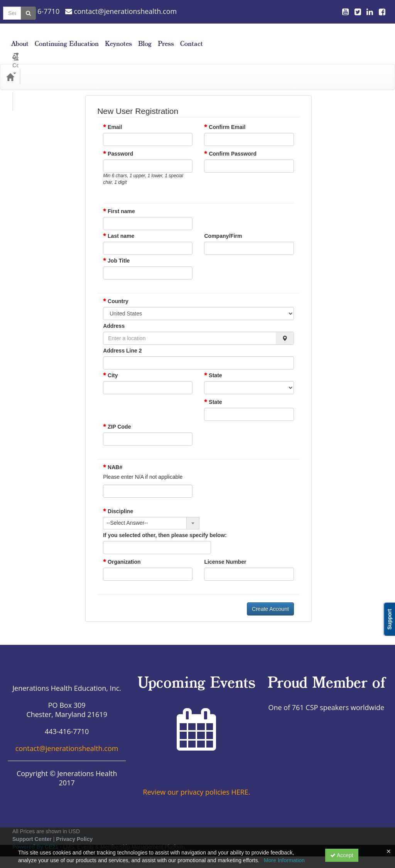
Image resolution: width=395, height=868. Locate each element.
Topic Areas (127, 65)
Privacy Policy (74, 827)
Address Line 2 (122, 339)
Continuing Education (246, 38)
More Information (284, 860)
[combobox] (151, 512)
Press (345, 38)
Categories (43, 65)
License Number (225, 550)
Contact (371, 38)
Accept (342, 855)
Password (120, 142)
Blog (324, 38)
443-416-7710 (34, 11)
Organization (122, 550)
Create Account (270, 597)
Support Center (32, 827)
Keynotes (297, 38)
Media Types (85, 65)
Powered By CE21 (36, 835)
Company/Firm (223, 224)
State (213, 364)
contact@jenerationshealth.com (121, 11)
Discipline (118, 500)
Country (116, 290)
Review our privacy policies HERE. (196, 780)
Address (114, 314)
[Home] (10, 65)
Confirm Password (233, 142)
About (199, 38)
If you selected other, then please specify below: (165, 524)
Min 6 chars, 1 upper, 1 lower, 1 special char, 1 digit (143, 167)
